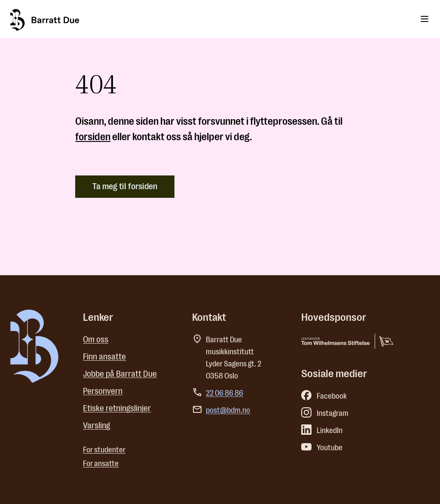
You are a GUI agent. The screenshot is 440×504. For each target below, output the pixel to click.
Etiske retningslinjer (117, 408)
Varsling (96, 426)
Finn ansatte (104, 357)
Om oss (96, 340)
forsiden (93, 137)
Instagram (325, 413)
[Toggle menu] (425, 19)
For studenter (104, 450)
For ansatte (101, 464)
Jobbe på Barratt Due (120, 374)
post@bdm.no (228, 410)
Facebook (324, 396)
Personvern (103, 391)
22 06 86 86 (225, 393)
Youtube (322, 448)
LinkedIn (322, 430)
